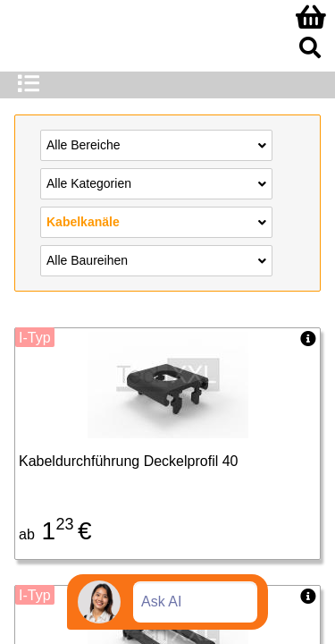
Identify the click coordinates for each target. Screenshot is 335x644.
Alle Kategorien (156, 182)
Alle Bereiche (156, 144)
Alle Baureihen (156, 259)
